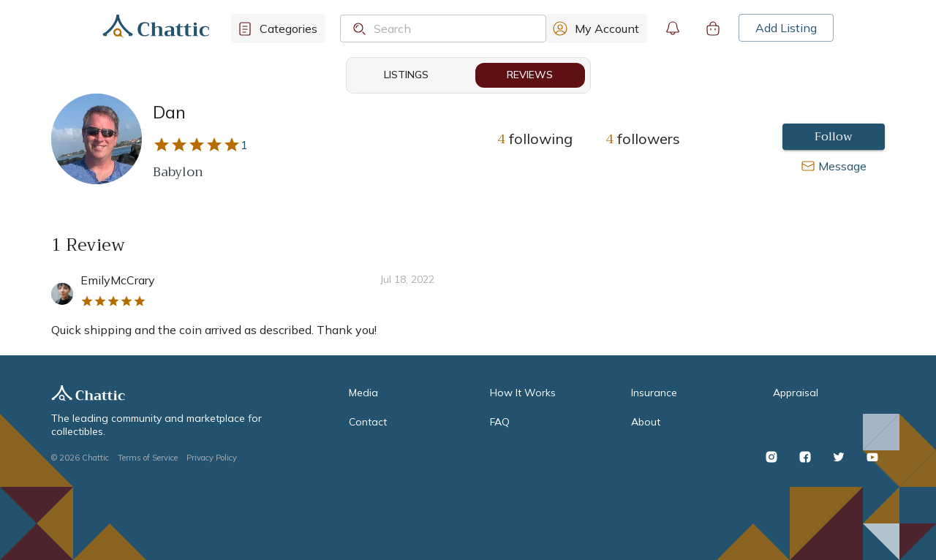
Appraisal (796, 393)
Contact (368, 422)
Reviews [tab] (530, 75)
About (646, 422)
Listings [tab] (407, 75)
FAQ (500, 422)
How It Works (523, 393)
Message (842, 166)
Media (363, 393)
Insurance (654, 393)
